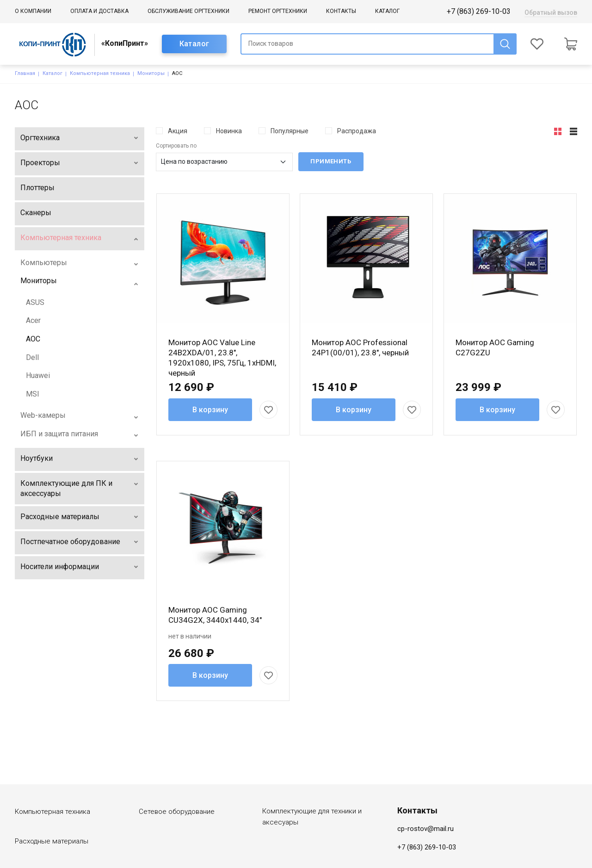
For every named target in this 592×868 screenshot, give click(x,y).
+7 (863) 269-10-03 (479, 11)
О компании (33, 11)
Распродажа (357, 131)
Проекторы (40, 163)
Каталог (387, 11)
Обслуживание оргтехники (188, 11)
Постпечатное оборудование (70, 542)
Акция (178, 131)
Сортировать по (176, 146)
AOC (33, 339)
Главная (25, 73)
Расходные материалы (60, 517)
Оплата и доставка (99, 11)
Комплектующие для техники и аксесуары (312, 781)
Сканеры (36, 213)
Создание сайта (508, 858)
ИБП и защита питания (59, 434)
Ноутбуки (37, 458)
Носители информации (60, 567)
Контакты (341, 11)
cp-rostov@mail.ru (425, 793)
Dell (32, 357)
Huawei (38, 375)
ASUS (35, 302)
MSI (33, 394)
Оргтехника (40, 138)
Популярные (290, 131)
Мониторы (151, 73)
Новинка (229, 131)
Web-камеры (43, 415)
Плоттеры (37, 188)
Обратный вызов (551, 12)
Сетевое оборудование (177, 775)
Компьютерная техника (100, 73)
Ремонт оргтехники (278, 11)
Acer (33, 320)
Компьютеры (44, 263)
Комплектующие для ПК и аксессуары (66, 488)
